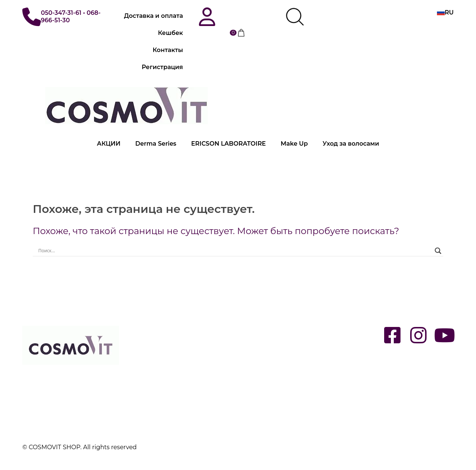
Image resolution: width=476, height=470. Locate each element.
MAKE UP (256, 361)
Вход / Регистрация (160, 327)
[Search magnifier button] (438, 251)
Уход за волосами (351, 144)
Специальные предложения (286, 394)
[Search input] (235, 251)
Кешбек (171, 33)
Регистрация (162, 67)
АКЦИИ (109, 144)
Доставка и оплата (154, 16)
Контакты (168, 50)
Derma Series (156, 144)
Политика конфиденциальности (180, 409)
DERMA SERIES (265, 327)
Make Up (294, 144)
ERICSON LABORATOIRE (229, 144)
